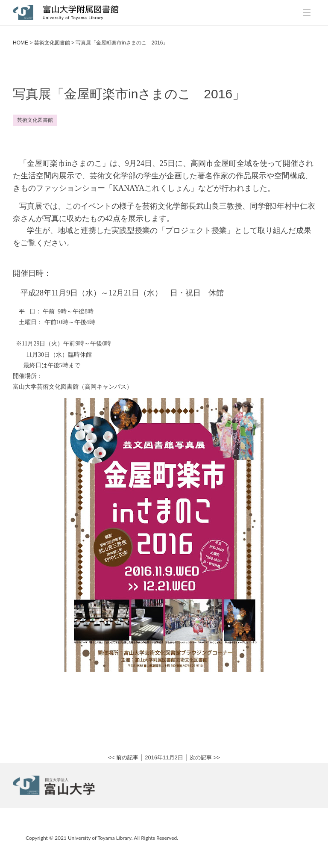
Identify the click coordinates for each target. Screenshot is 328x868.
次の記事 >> (205, 757)
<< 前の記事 (123, 757)
